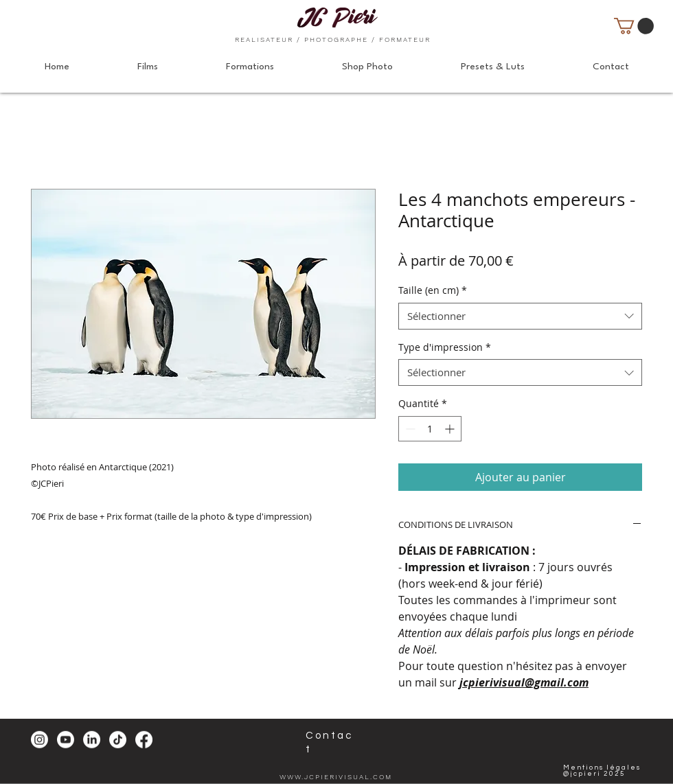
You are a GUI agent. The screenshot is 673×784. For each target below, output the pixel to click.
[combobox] (520, 316)
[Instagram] (39, 740)
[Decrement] (409, 429)
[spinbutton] (430, 429)
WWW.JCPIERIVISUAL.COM (336, 777)
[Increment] (451, 429)
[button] (634, 26)
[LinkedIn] (92, 740)
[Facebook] (144, 740)
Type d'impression (445, 347)
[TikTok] (118, 740)
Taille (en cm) (433, 290)
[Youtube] (66, 740)
